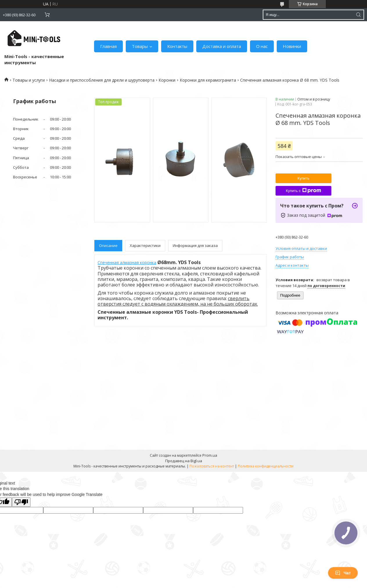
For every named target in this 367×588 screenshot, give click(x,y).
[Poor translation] (21, 502)
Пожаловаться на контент (212, 466)
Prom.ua (210, 455)
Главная (108, 46)
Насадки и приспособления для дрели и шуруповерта (102, 80)
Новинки (292, 46)
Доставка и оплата (222, 46)
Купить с (303, 191)
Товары (140, 46)
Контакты (177, 46)
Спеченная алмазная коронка (127, 262)
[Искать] (358, 15)
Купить (303, 178)
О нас (262, 46)
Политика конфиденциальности (266, 466)
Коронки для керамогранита (208, 80)
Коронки (167, 80)
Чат (343, 573)
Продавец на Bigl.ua (184, 461)
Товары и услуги (29, 80)
